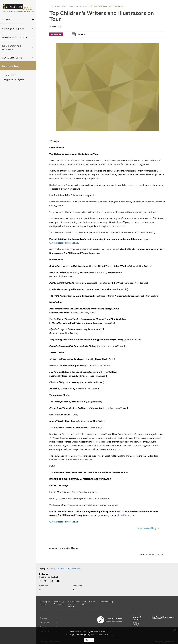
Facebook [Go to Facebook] (40, 581)
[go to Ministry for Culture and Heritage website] (137, 621)
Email (152, 554)
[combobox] (15, 19)
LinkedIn (159, 554)
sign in (21, 79)
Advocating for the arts (15, 37)
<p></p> (54, 141)
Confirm (89, 640)
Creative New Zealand (58, 6)
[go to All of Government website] (163, 618)
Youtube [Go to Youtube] (58, 581)
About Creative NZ (12, 58)
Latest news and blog (147, 528)
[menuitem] (18, 28)
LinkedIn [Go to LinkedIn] (45, 581)
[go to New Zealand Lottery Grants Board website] (110, 620)
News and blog (11, 66)
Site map (49, 618)
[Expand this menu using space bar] (33, 28)
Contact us (49, 622)
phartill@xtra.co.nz (126, 515)
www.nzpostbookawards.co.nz (64, 243)
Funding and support (13, 28)
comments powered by (64, 548)
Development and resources (12, 47)
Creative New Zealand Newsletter (67, 568)
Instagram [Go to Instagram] (52, 581)
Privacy (49, 627)
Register (8, 79)
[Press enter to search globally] (33, 19)
